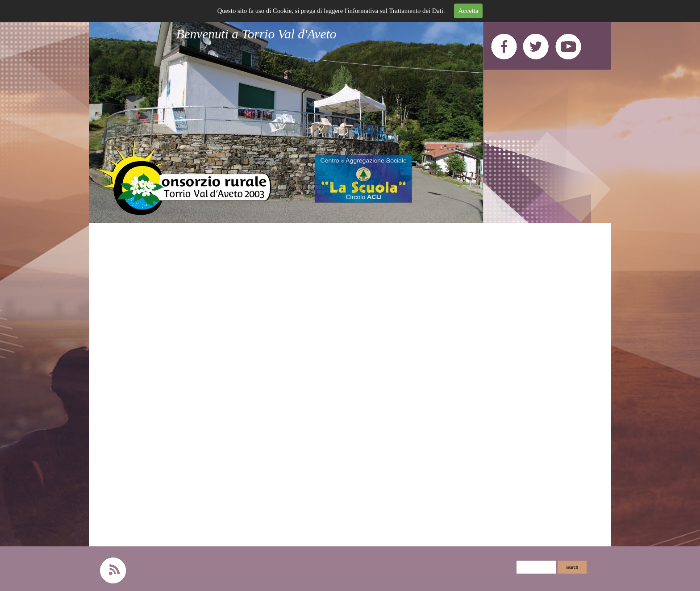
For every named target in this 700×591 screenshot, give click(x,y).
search (572, 567)
